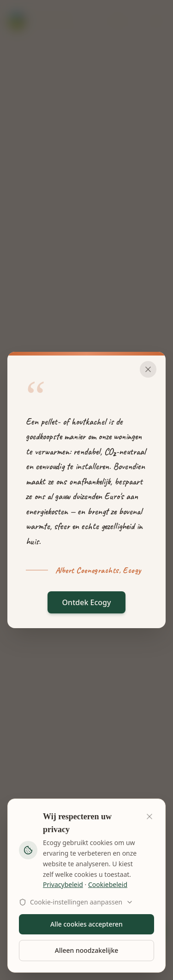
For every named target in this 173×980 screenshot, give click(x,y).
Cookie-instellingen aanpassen (76, 902)
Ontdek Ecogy (87, 602)
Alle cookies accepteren (86, 924)
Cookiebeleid (108, 884)
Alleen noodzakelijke (87, 950)
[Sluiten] (148, 369)
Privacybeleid (63, 884)
